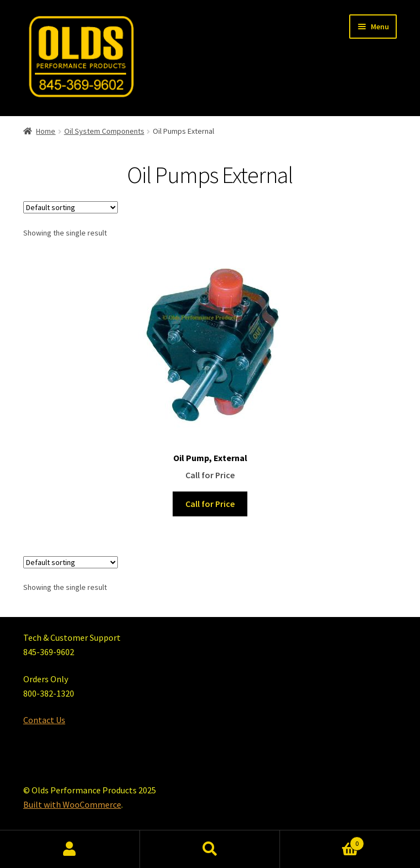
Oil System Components (104, 131)
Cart (322, 841)
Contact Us (44, 720)
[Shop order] (71, 207)
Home (46, 131)
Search (210, 849)
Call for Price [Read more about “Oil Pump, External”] (210, 504)
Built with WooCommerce (72, 804)
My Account (70, 849)
